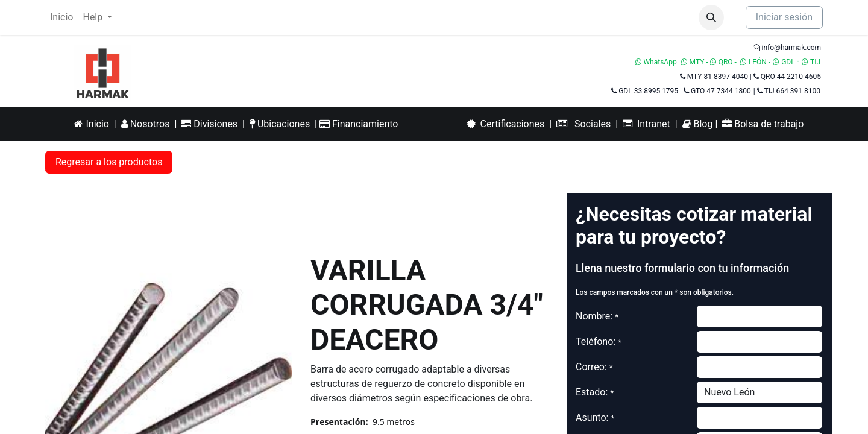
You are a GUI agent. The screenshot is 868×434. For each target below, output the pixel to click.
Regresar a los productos (109, 162)
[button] (711, 17)
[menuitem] (61, 17)
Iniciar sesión (784, 17)
